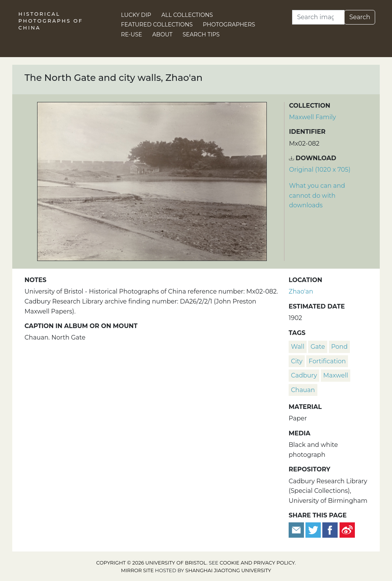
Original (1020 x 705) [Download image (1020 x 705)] (320, 170)
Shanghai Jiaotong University (228, 570)
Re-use (131, 34)
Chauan (303, 390)
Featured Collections (157, 25)
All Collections (187, 15)
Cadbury (304, 375)
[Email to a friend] (297, 529)
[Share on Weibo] (347, 529)
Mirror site (137, 570)
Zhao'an (301, 291)
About (163, 34)
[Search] (318, 17)
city (297, 361)
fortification (327, 361)
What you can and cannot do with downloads (317, 195)
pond (339, 347)
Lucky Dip (136, 15)
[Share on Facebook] (330, 529)
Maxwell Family (313, 117)
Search (360, 17)
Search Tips (201, 34)
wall (298, 347)
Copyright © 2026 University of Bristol (151, 563)
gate (318, 347)
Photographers (229, 25)
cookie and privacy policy (257, 563)
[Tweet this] (314, 529)
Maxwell (336, 375)
